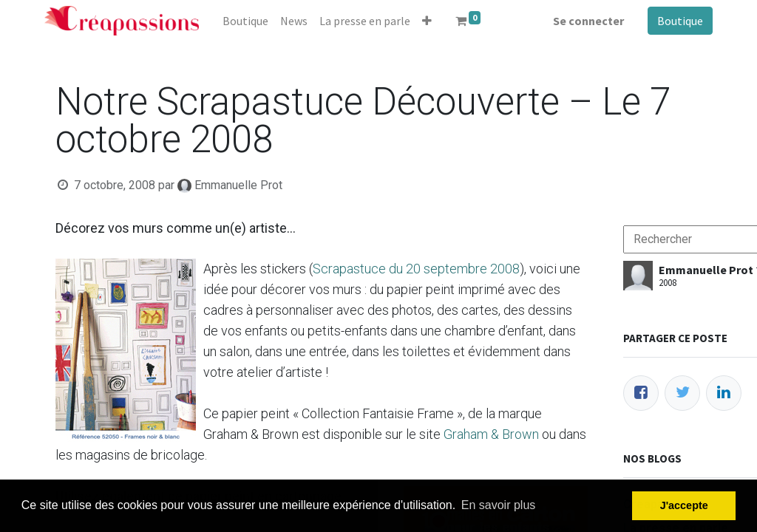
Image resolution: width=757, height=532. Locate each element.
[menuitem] (245, 21)
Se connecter (588, 21)
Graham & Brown (491, 434)
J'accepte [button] (684, 505)
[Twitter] (682, 393)
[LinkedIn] (724, 393)
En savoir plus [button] (499, 505)
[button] (427, 21)
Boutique (680, 21)
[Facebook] (641, 393)
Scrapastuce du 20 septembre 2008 (416, 269)
